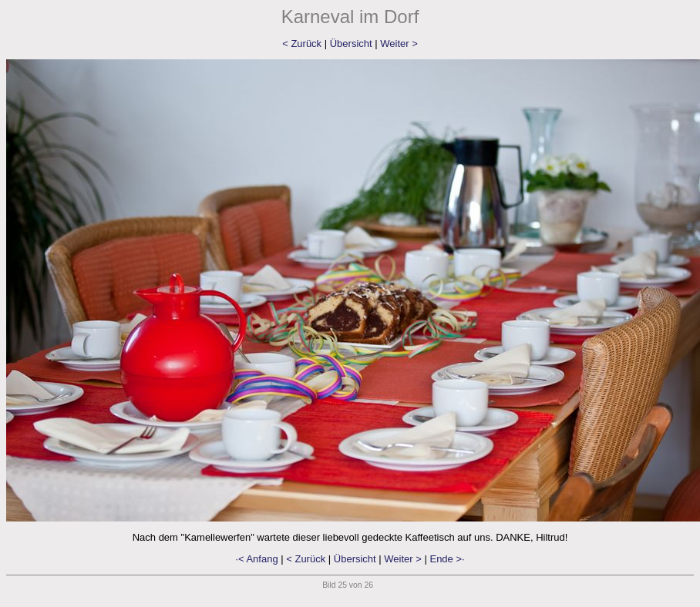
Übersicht (351, 44)
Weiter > (399, 44)
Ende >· (447, 559)
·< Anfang (256, 559)
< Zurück (302, 44)
